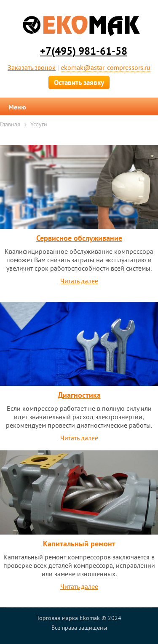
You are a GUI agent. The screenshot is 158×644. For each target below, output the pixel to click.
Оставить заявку (79, 82)
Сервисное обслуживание (79, 238)
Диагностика (79, 395)
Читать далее (79, 281)
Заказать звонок (32, 67)
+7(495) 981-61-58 (84, 51)
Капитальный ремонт (79, 544)
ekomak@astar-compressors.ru (106, 67)
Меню (17, 107)
